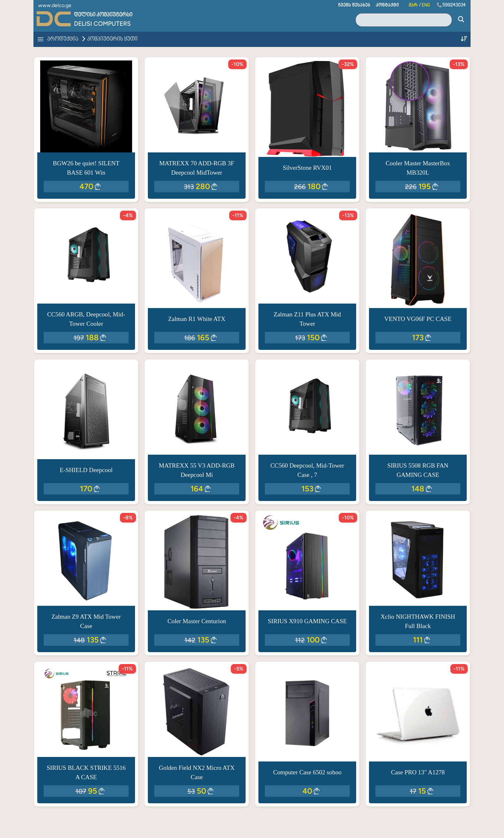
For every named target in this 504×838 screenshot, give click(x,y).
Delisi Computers (102, 24)
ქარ (413, 5)
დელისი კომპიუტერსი (103, 15)
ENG (426, 5)
